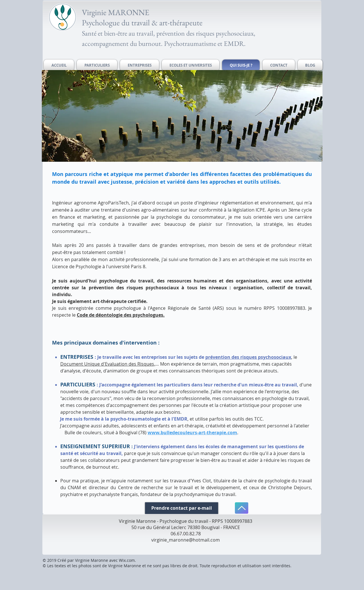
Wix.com (127, 560)
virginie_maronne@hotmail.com (186, 540)
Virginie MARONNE (116, 12)
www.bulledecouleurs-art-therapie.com (192, 433)
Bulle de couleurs (83, 433)
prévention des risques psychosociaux (248, 357)
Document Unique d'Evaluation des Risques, (108, 364)
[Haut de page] (242, 508)
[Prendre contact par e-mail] (182, 508)
